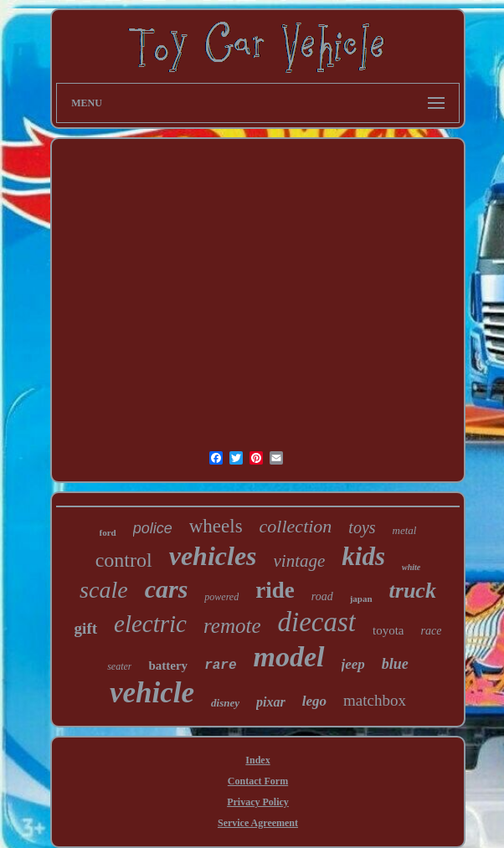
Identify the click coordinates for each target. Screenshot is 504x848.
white (411, 567)
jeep (353, 664)
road (322, 596)
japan (361, 599)
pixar (271, 702)
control (124, 560)
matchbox (375, 700)
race (431, 631)
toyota (388, 630)
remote (232, 626)
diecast (317, 622)
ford (108, 532)
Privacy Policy (258, 802)
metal (405, 530)
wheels (216, 526)
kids (363, 556)
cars (167, 589)
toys (362, 527)
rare (220, 666)
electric (150, 624)
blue (395, 664)
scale (104, 590)
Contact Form (258, 781)
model (289, 657)
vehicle (152, 693)
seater (119, 666)
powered (221, 597)
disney (225, 703)
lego (314, 701)
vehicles (213, 556)
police (153, 528)
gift (86, 628)
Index (257, 760)
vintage (300, 561)
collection (296, 526)
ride (275, 590)
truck (413, 591)
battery (168, 666)
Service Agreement (258, 823)
